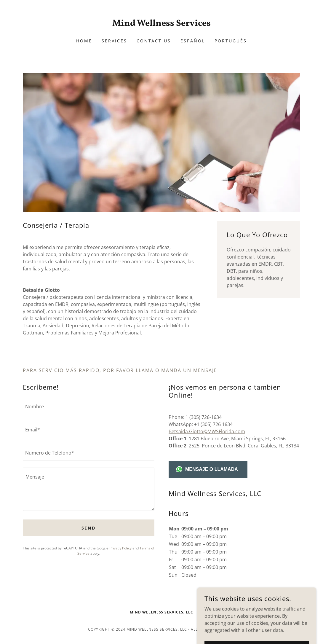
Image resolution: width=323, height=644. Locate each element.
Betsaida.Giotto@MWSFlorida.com (207, 431)
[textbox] (89, 406)
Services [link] (114, 41)
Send (89, 528)
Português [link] (231, 41)
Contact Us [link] (154, 41)
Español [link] (193, 41)
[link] (161, 24)
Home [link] (84, 41)
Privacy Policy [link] (120, 548)
